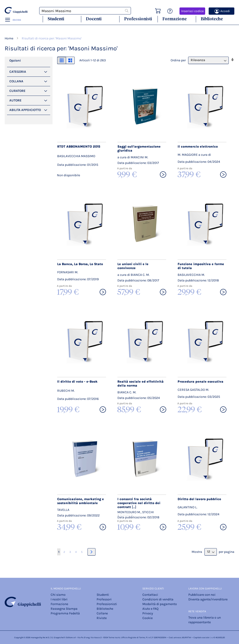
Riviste (102, 618)
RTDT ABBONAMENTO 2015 (79, 147)
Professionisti (138, 19)
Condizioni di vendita (158, 599)
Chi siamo (58, 595)
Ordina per (178, 60)
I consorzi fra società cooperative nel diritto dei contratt (139, 503)
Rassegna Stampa (64, 609)
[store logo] (16, 10)
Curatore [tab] (17, 91)
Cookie (148, 618)
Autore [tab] (15, 100)
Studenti (56, 19)
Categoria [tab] (18, 72)
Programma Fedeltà (65, 613)
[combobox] (85, 11)
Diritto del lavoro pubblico (199, 499)
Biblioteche (212, 19)
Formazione (175, 19)
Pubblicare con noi (202, 595)
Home (9, 38)
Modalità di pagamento (160, 604)
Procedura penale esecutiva (200, 382)
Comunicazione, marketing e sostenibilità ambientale (81, 501)
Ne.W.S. (46, 637)
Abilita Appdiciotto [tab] (25, 110)
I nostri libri (59, 599)
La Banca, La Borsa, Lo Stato (80, 264)
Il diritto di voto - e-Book (77, 382)
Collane (102, 613)
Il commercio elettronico (198, 147)
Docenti (94, 19)
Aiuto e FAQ (150, 609)
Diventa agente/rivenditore (208, 599)
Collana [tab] (16, 81)
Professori (104, 599)
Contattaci (150, 595)
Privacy (148, 613)
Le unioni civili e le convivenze (133, 266)
